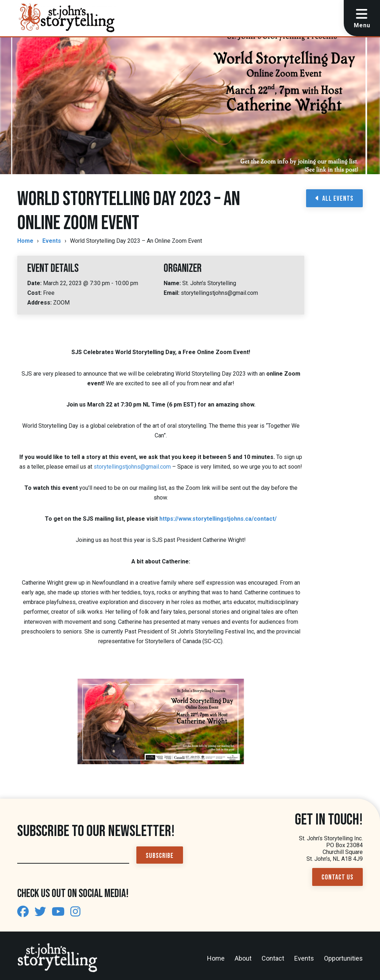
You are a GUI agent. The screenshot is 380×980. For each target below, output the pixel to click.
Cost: (35, 293)
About (243, 958)
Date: (35, 283)
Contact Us (337, 877)
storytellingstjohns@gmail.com (132, 467)
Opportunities (343, 958)
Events (52, 241)
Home (25, 241)
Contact (273, 958)
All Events (334, 199)
